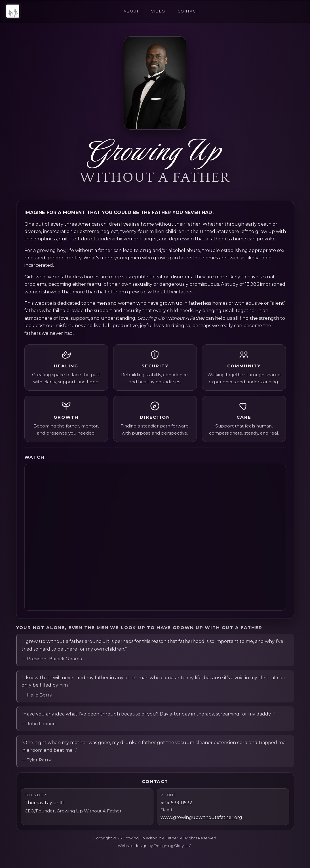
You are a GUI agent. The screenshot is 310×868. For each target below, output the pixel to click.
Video (158, 11)
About (131, 11)
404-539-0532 (176, 803)
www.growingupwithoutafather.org (201, 817)
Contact (189, 11)
